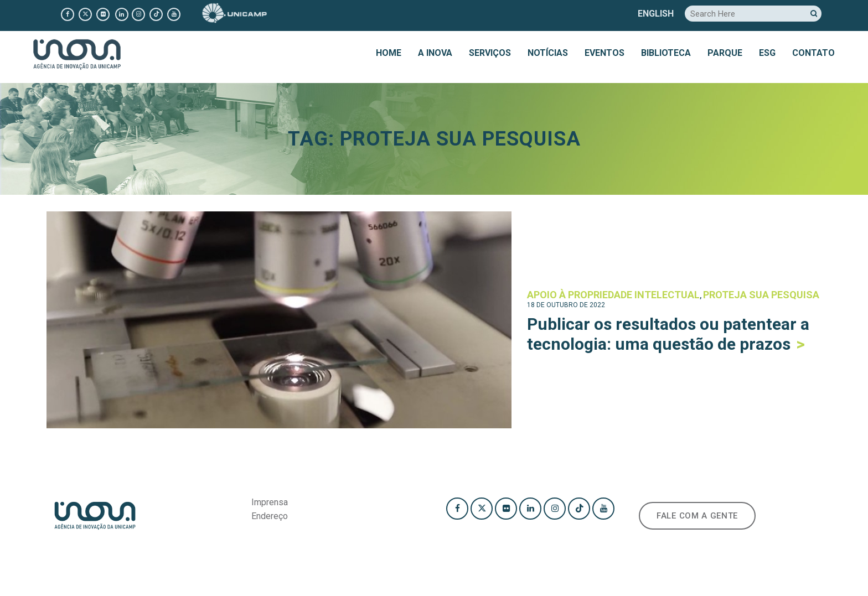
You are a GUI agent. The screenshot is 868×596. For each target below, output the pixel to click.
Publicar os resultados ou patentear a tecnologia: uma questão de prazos (668, 334)
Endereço (270, 516)
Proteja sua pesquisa (761, 295)
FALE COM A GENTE (697, 516)
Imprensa (270, 502)
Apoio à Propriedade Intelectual (613, 295)
